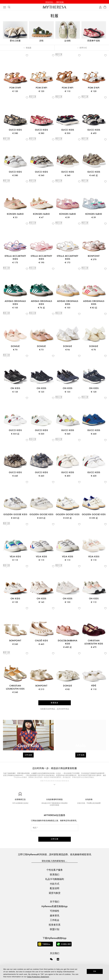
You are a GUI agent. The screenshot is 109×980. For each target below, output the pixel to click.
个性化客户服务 (55, 870)
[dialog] (55, 972)
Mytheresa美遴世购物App (55, 906)
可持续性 (55, 911)
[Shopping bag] (105, 8)
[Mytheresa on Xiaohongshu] (58, 961)
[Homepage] (55, 8)
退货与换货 (55, 893)
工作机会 (55, 920)
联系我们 (55, 874)
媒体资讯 (55, 915)
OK (95, 971)
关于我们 (55, 901)
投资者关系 (55, 924)
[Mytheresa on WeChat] (51, 959)
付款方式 (55, 883)
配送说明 (55, 888)
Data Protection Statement (38, 977)
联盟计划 (55, 929)
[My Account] (100, 8)
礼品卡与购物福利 (55, 879)
